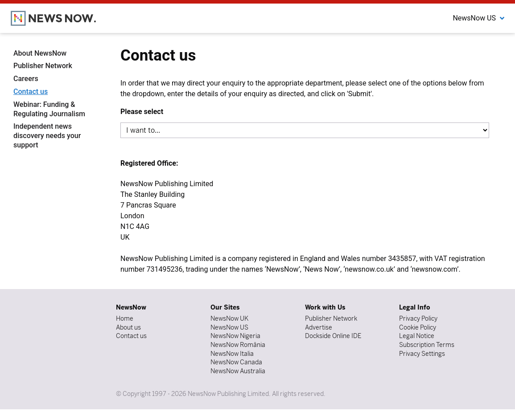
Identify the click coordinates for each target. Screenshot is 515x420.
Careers (26, 79)
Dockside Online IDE (333, 336)
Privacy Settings (422, 354)
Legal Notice (417, 336)
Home (125, 318)
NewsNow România (238, 345)
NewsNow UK (229, 318)
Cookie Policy (418, 327)
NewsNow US (229, 327)
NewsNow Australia (238, 371)
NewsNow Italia (232, 354)
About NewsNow (40, 53)
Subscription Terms (427, 345)
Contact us (31, 92)
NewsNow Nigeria (235, 336)
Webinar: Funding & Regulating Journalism (49, 109)
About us (128, 327)
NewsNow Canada (236, 362)
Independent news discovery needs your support (47, 136)
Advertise (319, 327)
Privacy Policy (418, 318)
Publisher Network (43, 66)
